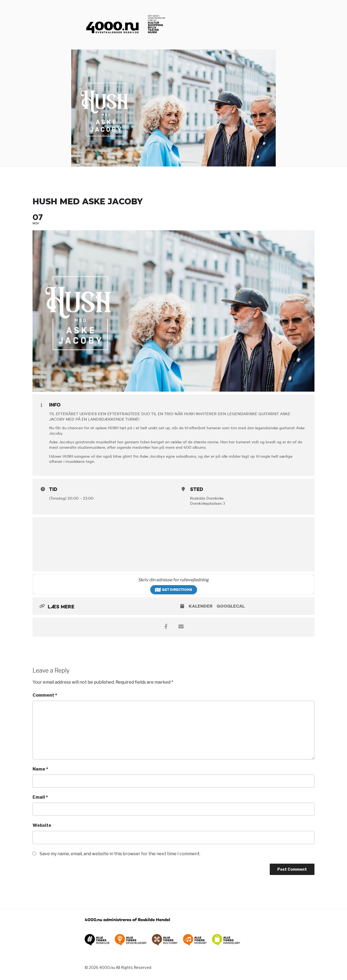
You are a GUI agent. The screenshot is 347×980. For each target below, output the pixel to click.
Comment (45, 695)
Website (42, 825)
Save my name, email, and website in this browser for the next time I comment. (120, 854)
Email (40, 797)
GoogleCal (231, 606)
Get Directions (174, 590)
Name (40, 769)
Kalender (201, 606)
